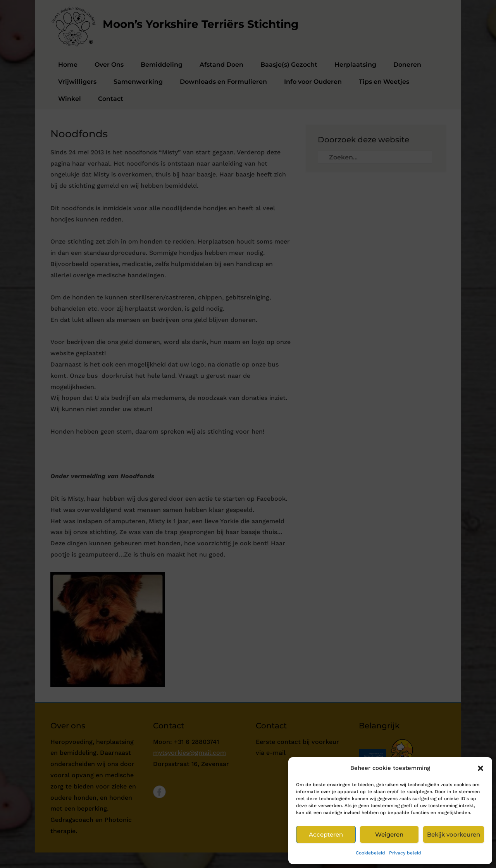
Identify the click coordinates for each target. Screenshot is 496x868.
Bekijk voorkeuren (454, 834)
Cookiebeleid (370, 853)
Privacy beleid (405, 853)
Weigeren (389, 834)
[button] (480, 768)
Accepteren (326, 834)
